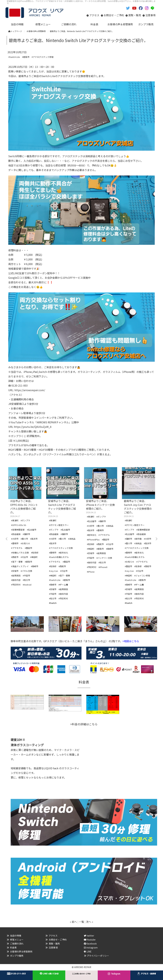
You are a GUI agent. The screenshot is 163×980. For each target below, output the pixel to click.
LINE (89, 951)
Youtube (90, 940)
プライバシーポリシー (98, 956)
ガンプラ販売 (17, 956)
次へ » (90, 922)
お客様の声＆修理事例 (21, 951)
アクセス (94, 15)
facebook (90, 944)
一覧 (81, 922)
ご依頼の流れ (17, 944)
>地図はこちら (131, 641)
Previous (7, 539)
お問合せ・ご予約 (114, 15)
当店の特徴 (16, 936)
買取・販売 (135, 15)
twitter (89, 936)
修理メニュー (17, 940)
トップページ (15, 31)
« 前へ (73, 922)
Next (156, 539)
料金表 (13, 948)
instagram (91, 948)
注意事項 (150, 15)
